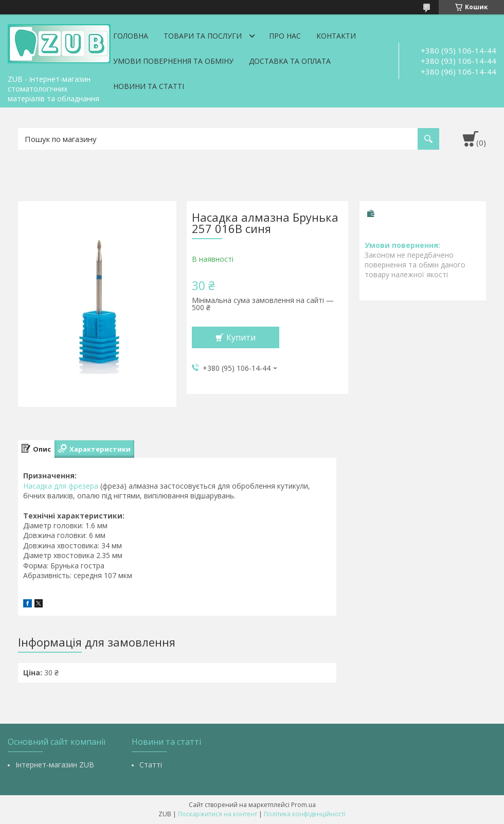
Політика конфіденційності (305, 814)
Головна (131, 36)
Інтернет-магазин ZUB (55, 765)
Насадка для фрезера (61, 486)
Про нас (285, 36)
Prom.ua (303, 805)
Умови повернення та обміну (173, 61)
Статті (151, 765)
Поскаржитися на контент (218, 814)
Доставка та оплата (290, 61)
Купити (241, 337)
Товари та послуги (203, 36)
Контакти (336, 36)
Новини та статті (149, 86)
